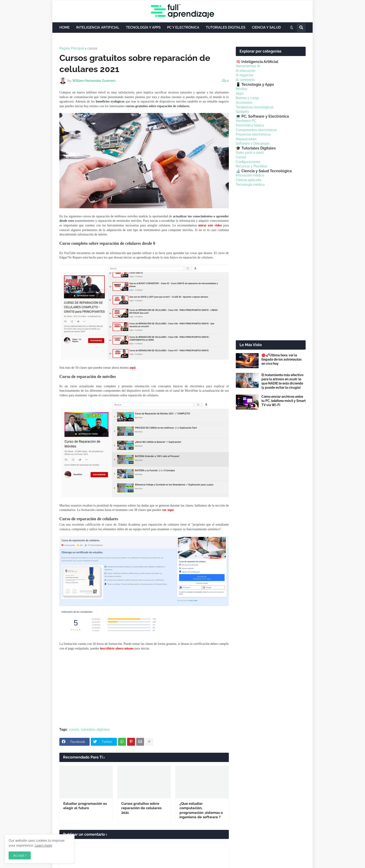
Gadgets (242, 112)
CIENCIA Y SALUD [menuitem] (266, 27)
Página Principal (72, 48)
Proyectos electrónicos (253, 134)
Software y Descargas (253, 143)
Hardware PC (246, 121)
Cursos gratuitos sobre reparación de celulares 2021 (141, 808)
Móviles (242, 89)
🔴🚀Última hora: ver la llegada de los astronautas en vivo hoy (282, 359)
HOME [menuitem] (64, 27)
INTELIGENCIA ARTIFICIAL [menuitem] (98, 27)
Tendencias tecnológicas (255, 107)
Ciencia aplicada (248, 180)
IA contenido (245, 80)
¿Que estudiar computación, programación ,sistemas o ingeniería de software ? (201, 810)
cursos (92, 48)
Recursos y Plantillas (252, 166)
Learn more (43, 845)
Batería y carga (247, 98)
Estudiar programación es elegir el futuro (85, 806)
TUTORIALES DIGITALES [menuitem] (226, 27)
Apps (240, 93)
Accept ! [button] (20, 855)
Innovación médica (250, 175)
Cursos (241, 157)
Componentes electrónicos (256, 130)
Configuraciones (248, 162)
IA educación (246, 71)
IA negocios (245, 75)
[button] (292, 28)
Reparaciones (246, 139)
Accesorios (244, 103)
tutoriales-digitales (95, 729)
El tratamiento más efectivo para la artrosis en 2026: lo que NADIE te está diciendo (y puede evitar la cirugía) (282, 381)
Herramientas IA (248, 66)
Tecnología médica (250, 185)
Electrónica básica (250, 125)
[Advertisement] (144, 689)
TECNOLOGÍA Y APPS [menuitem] (143, 27)
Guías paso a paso (250, 152)
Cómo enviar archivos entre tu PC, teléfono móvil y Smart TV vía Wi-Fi (284, 401)
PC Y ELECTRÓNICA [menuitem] (183, 27)
